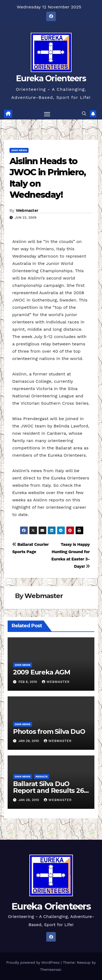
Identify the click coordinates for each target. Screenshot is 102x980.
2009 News (19, 150)
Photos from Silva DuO (49, 731)
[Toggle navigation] (47, 114)
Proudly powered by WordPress (34, 963)
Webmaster (27, 210)
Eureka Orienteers (51, 78)
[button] (84, 114)
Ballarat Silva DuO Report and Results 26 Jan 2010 (48, 791)
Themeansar (50, 970)
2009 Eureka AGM (42, 672)
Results (42, 776)
